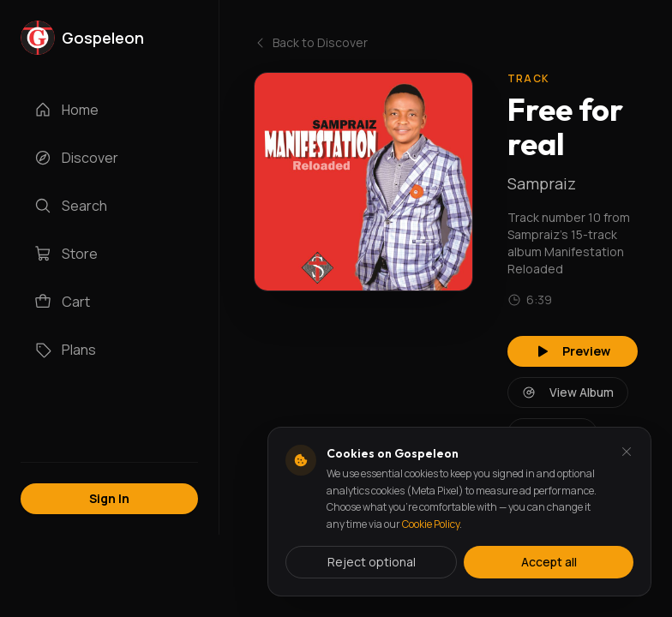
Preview (573, 351)
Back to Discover (311, 42)
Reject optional (372, 562)
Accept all (549, 562)
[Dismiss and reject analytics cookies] (627, 452)
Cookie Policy (431, 524)
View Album (568, 392)
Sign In (109, 498)
